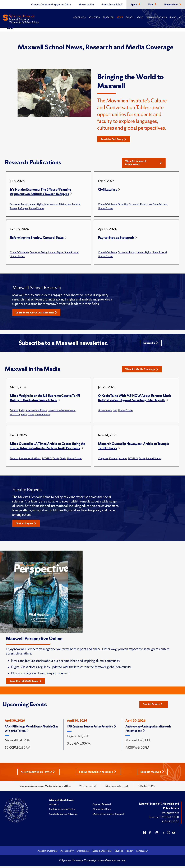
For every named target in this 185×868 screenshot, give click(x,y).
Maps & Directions (102, 853)
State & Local (160, 205)
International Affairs (55, 205)
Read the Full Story (115, 139)
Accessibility (67, 853)
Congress (103, 460)
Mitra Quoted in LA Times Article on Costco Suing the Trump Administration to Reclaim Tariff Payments (48, 447)
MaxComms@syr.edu (117, 788)
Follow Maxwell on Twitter (37, 773)
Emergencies (83, 853)
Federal (14, 412)
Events (130, 17)
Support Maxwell (153, 773)
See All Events (154, 706)
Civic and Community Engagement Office (51, 5)
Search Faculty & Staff (112, 5)
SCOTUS (15, 416)
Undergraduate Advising (62, 811)
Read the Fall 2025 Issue (27, 683)
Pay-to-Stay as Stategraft (116, 238)
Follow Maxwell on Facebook (98, 773)
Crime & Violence (107, 205)
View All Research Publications (144, 163)
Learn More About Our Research (38, 313)
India (22, 412)
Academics (79, 17)
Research (108, 17)
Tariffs (24, 416)
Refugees (23, 209)
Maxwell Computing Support (108, 816)
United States (37, 209)
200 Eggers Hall (170, 814)
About (140, 17)
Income (123, 460)
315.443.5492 (147, 788)
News (120, 17)
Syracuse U (142, 853)
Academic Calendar (47, 853)
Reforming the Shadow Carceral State (37, 238)
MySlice (119, 853)
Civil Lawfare (108, 190)
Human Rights (36, 205)
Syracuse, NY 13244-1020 (164, 819)
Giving (173, 17)
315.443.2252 (170, 823)
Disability (123, 205)
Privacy (130, 853)
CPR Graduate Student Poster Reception (91, 728)
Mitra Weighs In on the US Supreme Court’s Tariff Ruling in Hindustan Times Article (45, 399)
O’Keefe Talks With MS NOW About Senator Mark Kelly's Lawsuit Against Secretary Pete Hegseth (135, 399)
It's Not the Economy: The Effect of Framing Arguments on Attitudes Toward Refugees (40, 192)
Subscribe (150, 344)
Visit (151, 5)
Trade (31, 416)
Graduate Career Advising (63, 816)
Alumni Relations (157, 17)
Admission (94, 17)
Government (105, 412)
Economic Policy (19, 205)
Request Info (171, 5)
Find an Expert (27, 525)
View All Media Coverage (143, 371)
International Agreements (62, 412)
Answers (54, 806)
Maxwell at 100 (86, 5)
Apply (134, 5)
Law (69, 205)
